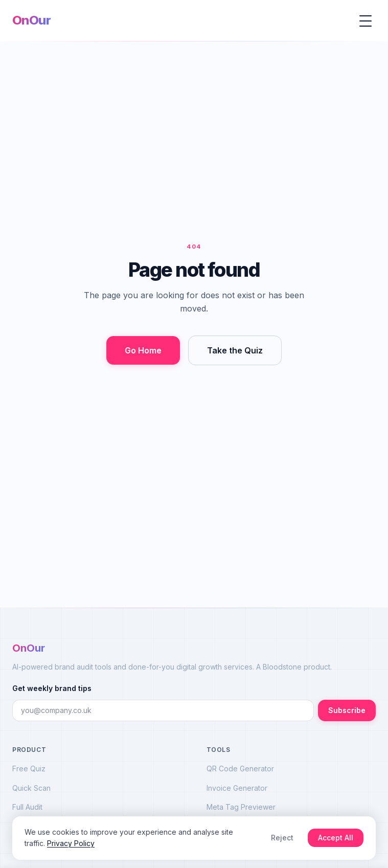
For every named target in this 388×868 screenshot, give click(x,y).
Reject (282, 838)
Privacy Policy (71, 843)
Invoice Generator (237, 788)
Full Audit (27, 807)
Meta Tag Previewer (241, 807)
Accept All (336, 838)
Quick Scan (31, 788)
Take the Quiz (235, 350)
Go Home (143, 350)
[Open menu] (366, 20)
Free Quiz (29, 769)
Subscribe (347, 710)
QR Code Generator (240, 769)
